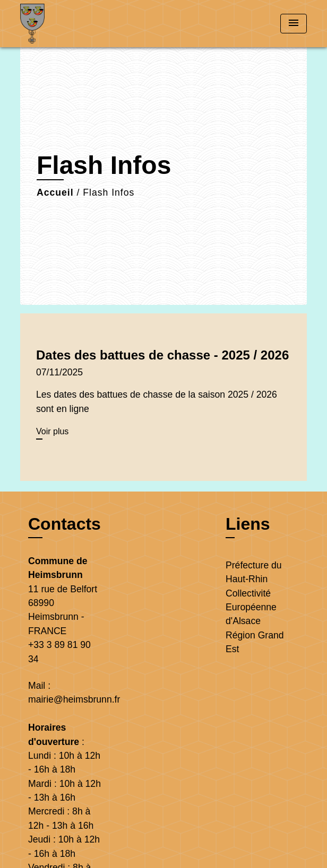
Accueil (55, 192)
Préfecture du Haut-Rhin (254, 572)
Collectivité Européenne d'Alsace (251, 607)
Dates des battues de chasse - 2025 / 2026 (162, 355)
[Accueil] (60, 24)
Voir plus (52, 431)
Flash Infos (109, 192)
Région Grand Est (255, 642)
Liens (248, 524)
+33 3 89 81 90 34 (59, 652)
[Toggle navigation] (294, 24)
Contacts (64, 524)
